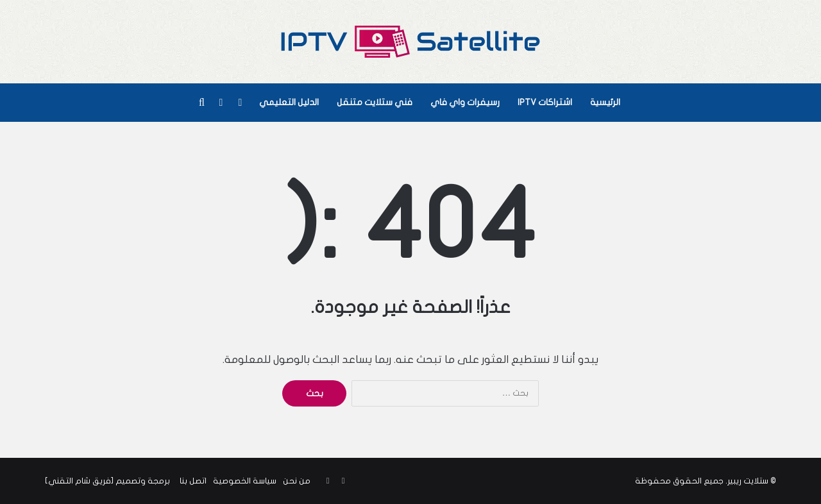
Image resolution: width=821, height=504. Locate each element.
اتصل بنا (193, 481)
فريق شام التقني (80, 481)
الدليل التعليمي (289, 102)
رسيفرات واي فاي (465, 102)
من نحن (297, 481)
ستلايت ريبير (748, 481)
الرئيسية (605, 102)
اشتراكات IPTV (545, 102)
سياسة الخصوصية (245, 481)
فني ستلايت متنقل (375, 102)
